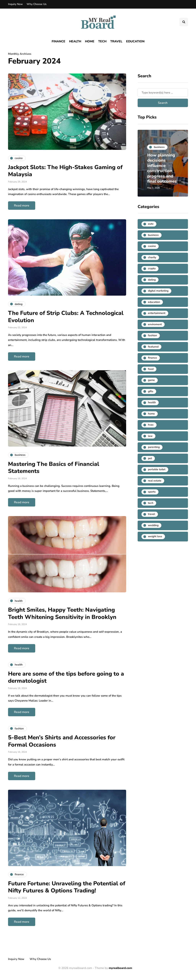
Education (135, 41)
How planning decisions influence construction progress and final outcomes (162, 168)
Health (75, 41)
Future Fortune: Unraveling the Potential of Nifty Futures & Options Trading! (67, 887)
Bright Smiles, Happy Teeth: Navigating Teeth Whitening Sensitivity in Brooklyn (62, 613)
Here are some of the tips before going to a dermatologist (66, 677)
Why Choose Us (37, 4)
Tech (102, 41)
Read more (22, 206)
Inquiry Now (15, 4)
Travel (116, 41)
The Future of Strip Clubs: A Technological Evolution (66, 317)
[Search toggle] (184, 22)
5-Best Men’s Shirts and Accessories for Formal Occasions (62, 741)
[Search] (163, 93)
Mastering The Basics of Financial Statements (54, 468)
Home (90, 41)
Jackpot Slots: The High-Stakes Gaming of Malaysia (65, 171)
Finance (58, 41)
